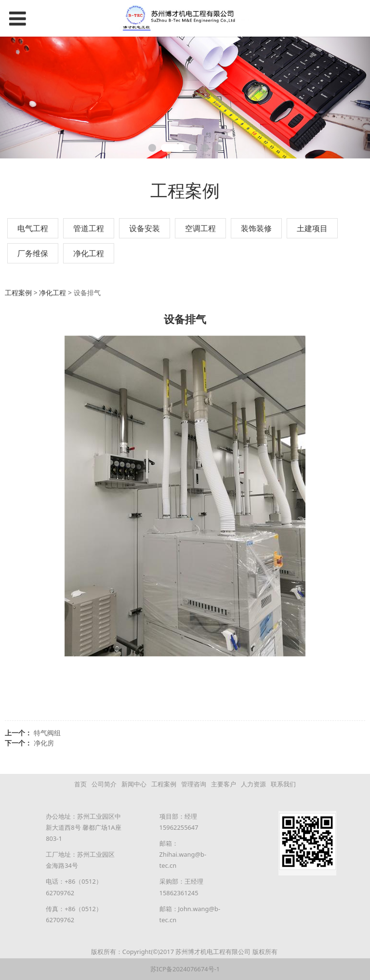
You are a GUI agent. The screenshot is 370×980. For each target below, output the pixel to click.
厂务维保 (33, 253)
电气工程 (33, 228)
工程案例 (18, 293)
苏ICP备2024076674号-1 (185, 969)
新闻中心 (134, 784)
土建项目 (312, 228)
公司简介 (104, 784)
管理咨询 (194, 784)
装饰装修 (256, 228)
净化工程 (89, 253)
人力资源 (253, 784)
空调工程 (200, 228)
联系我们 (283, 784)
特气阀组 (47, 733)
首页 (80, 784)
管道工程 (89, 228)
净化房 (44, 743)
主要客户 (224, 784)
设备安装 (145, 228)
